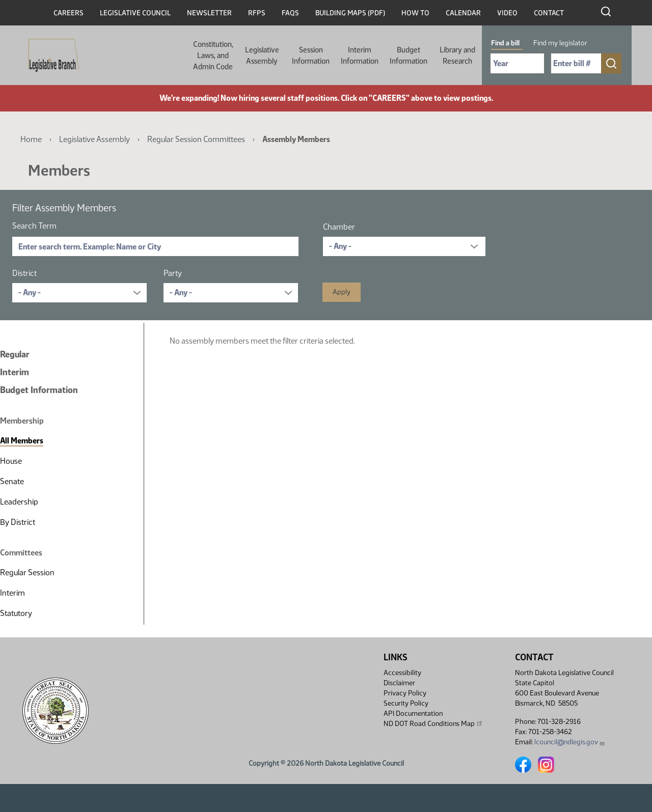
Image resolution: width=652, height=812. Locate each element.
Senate (12, 481)
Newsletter (209, 13)
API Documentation (413, 713)
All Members (22, 441)
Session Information (311, 55)
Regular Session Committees (196, 139)
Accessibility (402, 673)
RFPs (257, 13)
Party (173, 273)
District (24, 273)
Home (31, 139)
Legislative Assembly (262, 55)
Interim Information (360, 55)
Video (507, 13)
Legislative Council (135, 13)
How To (415, 13)
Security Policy (406, 703)
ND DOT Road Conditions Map (433, 723)
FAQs (290, 13)
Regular (15, 354)
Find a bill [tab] (505, 43)
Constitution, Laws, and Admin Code (213, 55)
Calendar (463, 13)
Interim (15, 372)
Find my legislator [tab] (560, 43)
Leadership (19, 502)
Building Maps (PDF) (350, 13)
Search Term (34, 226)
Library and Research (457, 55)
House (11, 461)
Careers (69, 13)
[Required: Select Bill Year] (517, 63)
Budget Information (409, 55)
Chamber (339, 227)
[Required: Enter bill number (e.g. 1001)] (576, 63)
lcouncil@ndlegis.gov (570, 742)
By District (18, 522)
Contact (549, 13)
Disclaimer (399, 683)
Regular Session (27, 572)
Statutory (16, 613)
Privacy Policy (405, 693)
